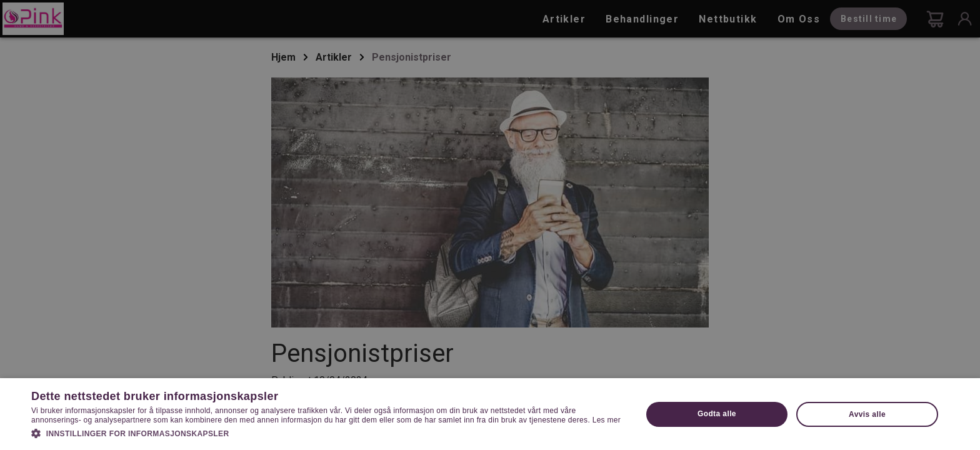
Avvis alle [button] (867, 414)
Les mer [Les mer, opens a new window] (607, 420)
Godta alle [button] (717, 414)
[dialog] (490, 225)
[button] (327, 432)
